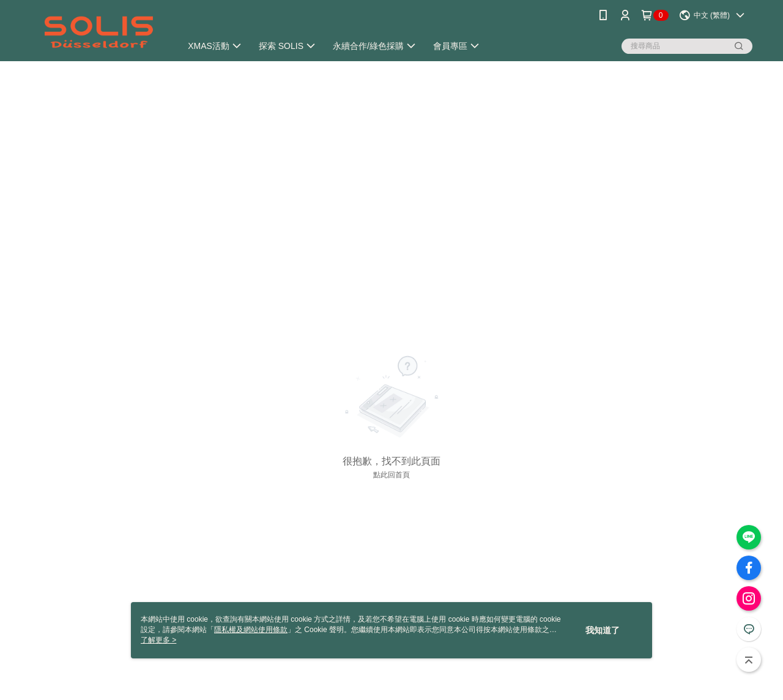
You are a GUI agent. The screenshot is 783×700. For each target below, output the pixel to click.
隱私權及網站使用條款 (251, 630)
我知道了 (603, 630)
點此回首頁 (391, 475)
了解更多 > (158, 640)
